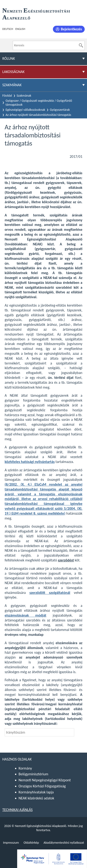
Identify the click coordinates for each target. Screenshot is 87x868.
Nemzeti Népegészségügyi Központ (45, 780)
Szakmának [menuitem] (12, 85)
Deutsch (8, 29)
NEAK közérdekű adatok (36, 798)
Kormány (25, 768)
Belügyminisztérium (33, 774)
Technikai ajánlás (18, 810)
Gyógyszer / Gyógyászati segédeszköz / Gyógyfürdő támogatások (39, 103)
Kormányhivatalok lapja (36, 792)
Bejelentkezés (71, 29)
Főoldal (7, 96)
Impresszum (11, 843)
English (20, 29)
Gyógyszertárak (60, 110)
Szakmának (24, 96)
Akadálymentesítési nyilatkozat (64, 843)
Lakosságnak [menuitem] (13, 72)
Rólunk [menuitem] (9, 59)
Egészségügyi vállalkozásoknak (25, 110)
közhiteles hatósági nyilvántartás (30, 462)
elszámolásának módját (25, 615)
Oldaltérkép (31, 843)
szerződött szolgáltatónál (50, 593)
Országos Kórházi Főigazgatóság (42, 786)
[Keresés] (81, 45)
